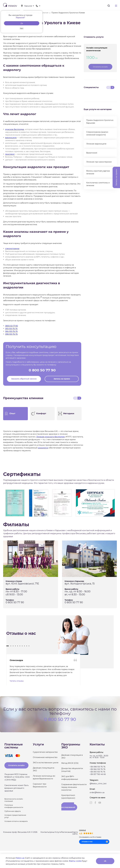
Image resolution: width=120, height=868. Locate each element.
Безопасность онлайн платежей (14, 800)
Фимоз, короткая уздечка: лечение (98, 172)
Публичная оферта (13, 811)
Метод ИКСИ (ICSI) (70, 763)
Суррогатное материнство (45, 752)
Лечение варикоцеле (96, 144)
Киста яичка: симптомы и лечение (98, 184)
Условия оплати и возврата (16, 821)
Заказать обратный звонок (24, 379)
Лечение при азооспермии (99, 162)
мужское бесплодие (15, 129)
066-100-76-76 (11, 331)
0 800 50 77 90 (42, 370)
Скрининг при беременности (40, 785)
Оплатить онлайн (100, 67)
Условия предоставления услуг (15, 816)
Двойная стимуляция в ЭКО (44, 769)
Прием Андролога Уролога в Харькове (100, 122)
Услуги (58, 832)
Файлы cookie (75, 861)
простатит (10, 154)
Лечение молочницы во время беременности (44, 777)
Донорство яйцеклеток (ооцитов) (72, 770)
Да (22, 23)
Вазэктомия (92, 153)
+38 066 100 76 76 (98, 769)
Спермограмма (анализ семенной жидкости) (97, 133)
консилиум (43, 448)
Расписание (67, 832)
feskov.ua (20, 858)
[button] (8, 646)
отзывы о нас (87, 841)
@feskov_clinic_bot (98, 783)
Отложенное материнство (45, 757)
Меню (116, 6)
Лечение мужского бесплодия (50, 437)
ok (105, 861)
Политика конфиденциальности (14, 806)
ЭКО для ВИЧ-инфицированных (70, 778)
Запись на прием (62, 379)
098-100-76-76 (11, 334)
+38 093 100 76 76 (97, 772)
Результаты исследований (68, 806)
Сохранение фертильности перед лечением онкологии (74, 787)
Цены (52, 832)
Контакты (45, 832)
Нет (22, 28)
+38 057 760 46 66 (98, 774)
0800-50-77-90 (12, 326)
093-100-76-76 (11, 329)
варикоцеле (11, 138)
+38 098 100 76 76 (98, 766)
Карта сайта (75, 833)
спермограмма (12, 249)
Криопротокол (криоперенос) (68, 796)
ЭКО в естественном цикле (46, 762)
